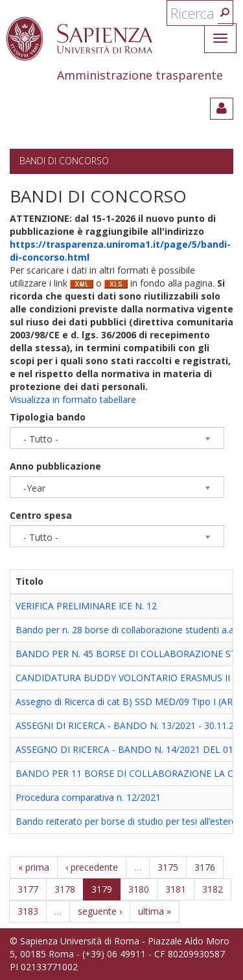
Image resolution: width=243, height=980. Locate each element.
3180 (139, 889)
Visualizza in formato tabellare (73, 399)
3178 (65, 889)
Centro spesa (41, 515)
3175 (168, 867)
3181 (176, 889)
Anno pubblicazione (55, 466)
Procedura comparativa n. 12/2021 (88, 797)
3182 (213, 889)
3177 (28, 889)
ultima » (155, 911)
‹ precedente (92, 867)
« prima (34, 867)
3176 (205, 867)
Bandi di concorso (64, 161)
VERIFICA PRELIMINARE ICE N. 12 (86, 606)
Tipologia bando (48, 417)
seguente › (100, 911)
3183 (28, 911)
